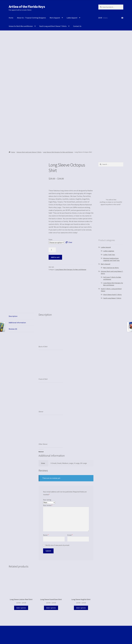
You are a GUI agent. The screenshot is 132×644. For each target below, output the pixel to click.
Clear (70, 242)
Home (11, 18)
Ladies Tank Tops (109, 255)
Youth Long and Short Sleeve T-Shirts (53, 26)
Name (46, 535)
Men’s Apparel (55, 18)
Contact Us (77, 26)
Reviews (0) (13, 329)
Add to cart (55, 257)
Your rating (47, 500)
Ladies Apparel (72, 18)
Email (70, 535)
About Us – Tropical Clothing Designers (31, 18)
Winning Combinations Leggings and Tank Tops (111, 259)
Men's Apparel (106, 264)
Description (13, 316)
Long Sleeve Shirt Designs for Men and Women (58, 152)
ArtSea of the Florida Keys (27, 7)
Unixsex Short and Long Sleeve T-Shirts (29, 152)
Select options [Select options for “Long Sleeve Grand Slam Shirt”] (51, 608)
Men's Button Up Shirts (111, 268)
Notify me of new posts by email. (58, 545)
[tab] (21, 316)
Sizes (50, 239)
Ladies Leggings (109, 251)
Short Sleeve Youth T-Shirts (112, 295)
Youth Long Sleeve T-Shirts (112, 298)
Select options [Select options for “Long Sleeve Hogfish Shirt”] (81, 608)
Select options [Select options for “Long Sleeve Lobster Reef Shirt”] (21, 608)
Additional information (17, 323)
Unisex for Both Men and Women (21, 26)
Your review (48, 505)
